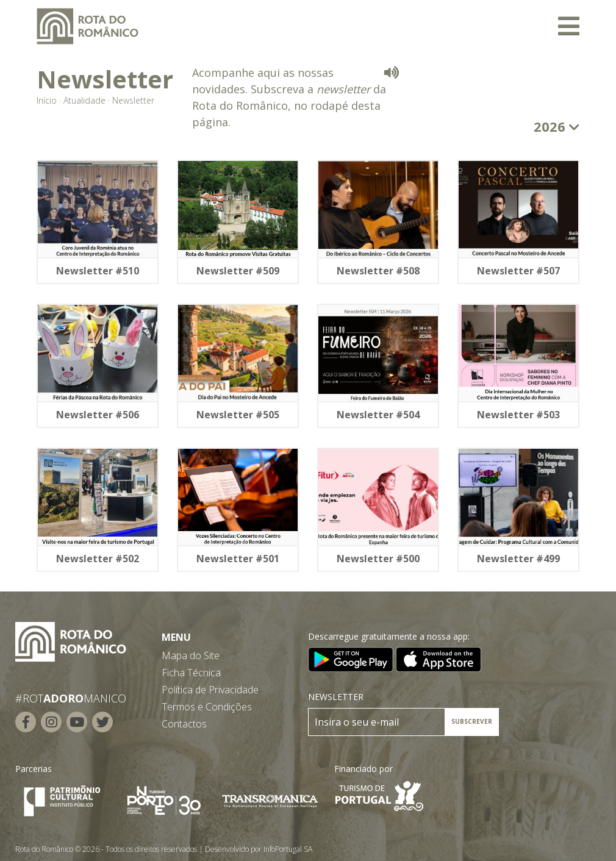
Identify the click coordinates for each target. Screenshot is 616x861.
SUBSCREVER (472, 721)
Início (47, 100)
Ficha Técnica (191, 673)
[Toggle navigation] (569, 26)
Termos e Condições (207, 707)
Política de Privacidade (210, 690)
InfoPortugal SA (288, 849)
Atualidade (84, 100)
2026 (557, 126)
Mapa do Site (191, 656)
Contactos (184, 724)
